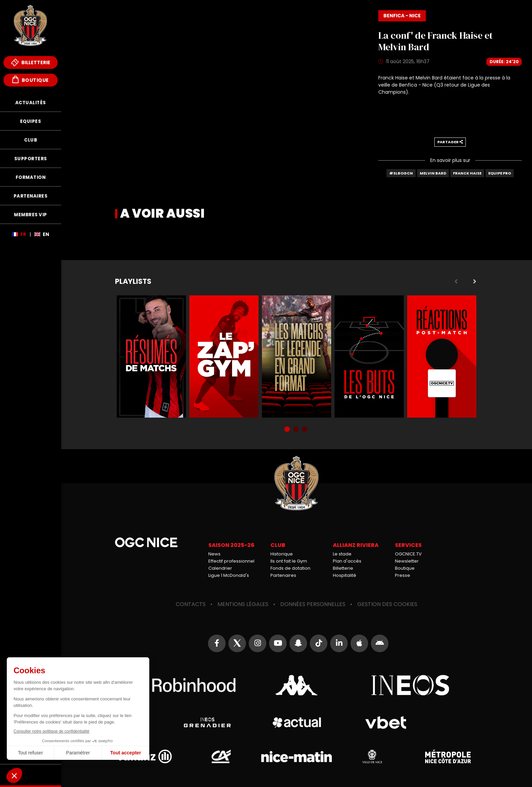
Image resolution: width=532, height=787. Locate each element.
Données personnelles (313, 604)
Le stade (342, 554)
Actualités (31, 103)
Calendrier (220, 568)
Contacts (191, 604)
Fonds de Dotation (31, 775)
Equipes (31, 121)
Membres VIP (31, 215)
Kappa (297, 685)
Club (31, 140)
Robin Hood (183, 685)
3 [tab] (305, 430)
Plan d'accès (347, 561)
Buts (369, 356)
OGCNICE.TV (408, 554)
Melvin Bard (433, 173)
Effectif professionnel (231, 561)
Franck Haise (467, 173)
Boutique (31, 80)
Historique (282, 554)
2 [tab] (297, 430)
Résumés (151, 356)
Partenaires (31, 196)
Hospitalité (345, 575)
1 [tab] (288, 430)
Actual (296, 722)
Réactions (442, 356)
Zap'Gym (224, 356)
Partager (450, 142)
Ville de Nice (372, 756)
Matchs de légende (297, 356)
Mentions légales (243, 604)
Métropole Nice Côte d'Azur (448, 756)
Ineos (410, 685)
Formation (31, 177)
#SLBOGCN (401, 173)
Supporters (31, 159)
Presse (403, 575)
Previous (456, 281)
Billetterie (31, 62)
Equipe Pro (500, 173)
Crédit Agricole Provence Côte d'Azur (221, 756)
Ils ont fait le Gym (289, 561)
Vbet (386, 722)
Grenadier (207, 722)
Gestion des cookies (387, 604)
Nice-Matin (297, 756)
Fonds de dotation (290, 568)
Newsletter (407, 561)
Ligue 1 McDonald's (229, 575)
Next (475, 281)
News (214, 554)
